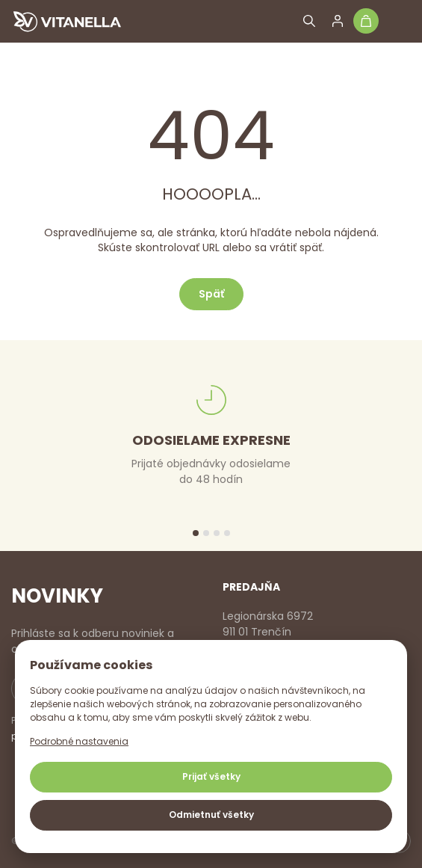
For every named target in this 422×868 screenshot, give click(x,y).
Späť (211, 294)
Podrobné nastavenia (79, 741)
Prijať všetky (211, 776)
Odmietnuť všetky (211, 815)
